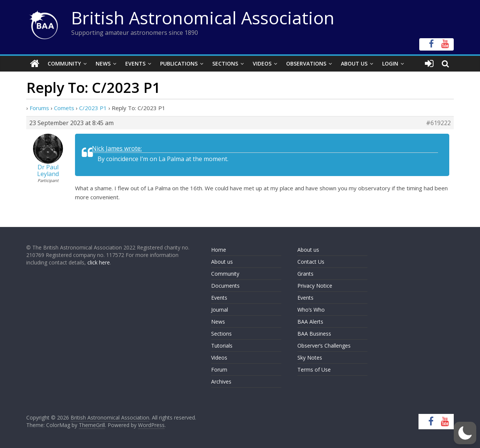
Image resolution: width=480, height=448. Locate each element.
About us (222, 262)
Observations (306, 63)
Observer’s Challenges (324, 346)
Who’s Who (311, 310)
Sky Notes (310, 358)
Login (390, 63)
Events (135, 63)
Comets (64, 108)
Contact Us (311, 262)
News (103, 63)
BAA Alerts (310, 322)
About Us (354, 63)
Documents (225, 286)
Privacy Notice (315, 286)
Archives (221, 382)
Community (64, 63)
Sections (225, 63)
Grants (305, 274)
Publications (179, 63)
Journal (220, 310)
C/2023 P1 (93, 108)
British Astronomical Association (203, 18)
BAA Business (314, 334)
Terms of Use (314, 370)
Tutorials (222, 346)
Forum (219, 370)
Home (219, 250)
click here (99, 262)
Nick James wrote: (117, 148)
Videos (262, 63)
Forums (39, 108)
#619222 (438, 123)
